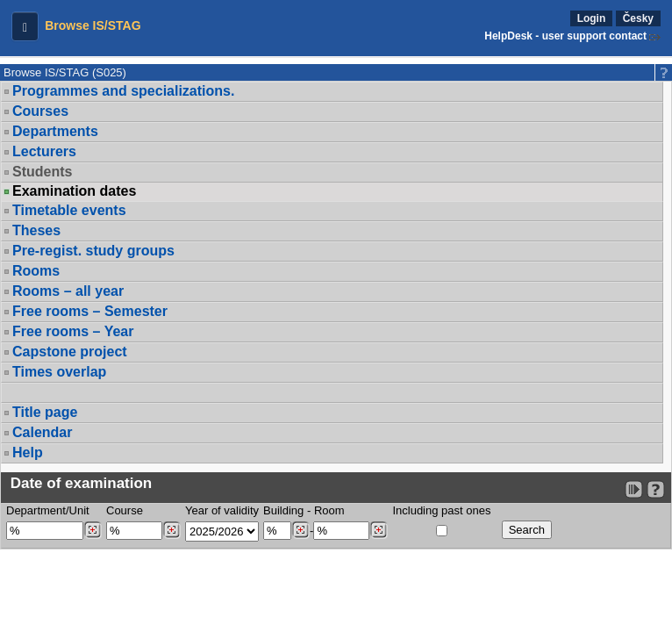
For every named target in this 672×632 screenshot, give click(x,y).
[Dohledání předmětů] (172, 530)
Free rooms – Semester (90, 311)
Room (329, 510)
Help (28, 452)
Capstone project (70, 352)
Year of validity (222, 510)
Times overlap (59, 372)
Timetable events (69, 210)
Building (283, 510)
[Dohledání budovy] (300, 530)
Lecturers (44, 151)
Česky (638, 18)
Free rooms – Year (73, 331)
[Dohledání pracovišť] (93, 530)
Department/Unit (48, 510)
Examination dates (74, 191)
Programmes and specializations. (123, 91)
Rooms (36, 271)
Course (125, 510)
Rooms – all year (68, 291)
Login (592, 18)
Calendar (42, 432)
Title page (45, 412)
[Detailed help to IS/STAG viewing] (656, 489)
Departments (55, 131)
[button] (25, 26)
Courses (40, 111)
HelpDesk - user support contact (565, 36)
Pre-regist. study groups (93, 251)
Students (42, 172)
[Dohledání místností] (379, 530)
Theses (36, 230)
